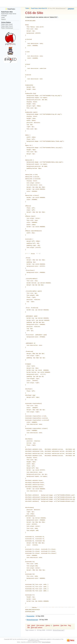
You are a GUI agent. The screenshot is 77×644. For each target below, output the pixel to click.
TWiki (27, 8)
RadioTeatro (10, 9)
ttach (72, 9)
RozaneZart (30, 616)
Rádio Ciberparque (7, 28)
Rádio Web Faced (7, 24)
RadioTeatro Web (36, 8)
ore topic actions (37, 628)
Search (4, 19)
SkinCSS (44, 8)
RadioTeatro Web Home (9, 14)
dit (69, 9)
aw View (64, 625)
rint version (40, 625)
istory (48, 625)
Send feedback (46, 642)
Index (3, 17)
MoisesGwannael (32, 620)
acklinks (56, 625)
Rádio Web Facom (7, 26)
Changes (4, 16)
